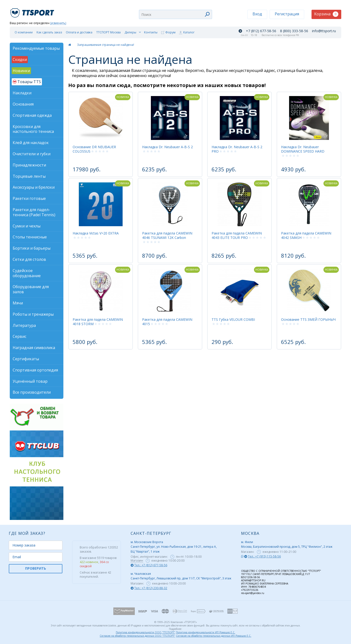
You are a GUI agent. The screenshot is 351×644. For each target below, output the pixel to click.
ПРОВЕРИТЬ (36, 568)
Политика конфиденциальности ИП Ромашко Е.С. (206, 632)
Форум (170, 32)
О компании (24, 32)
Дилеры (130, 32)
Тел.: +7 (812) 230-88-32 (151, 588)
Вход (257, 14)
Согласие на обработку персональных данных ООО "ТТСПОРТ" (137, 636)
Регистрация (287, 14)
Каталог (189, 32)
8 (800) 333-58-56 (294, 31)
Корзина (326, 14)
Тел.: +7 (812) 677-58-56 (151, 565)
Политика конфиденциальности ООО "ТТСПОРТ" (146, 632)
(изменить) (58, 23)
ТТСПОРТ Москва (108, 32)
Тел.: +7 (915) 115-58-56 (264, 556)
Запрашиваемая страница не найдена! (106, 45)
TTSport (33, 11)
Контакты (151, 32)
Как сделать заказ (49, 32)
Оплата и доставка (79, 32)
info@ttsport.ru (324, 31)
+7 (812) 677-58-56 (261, 31)
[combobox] (175, 14)
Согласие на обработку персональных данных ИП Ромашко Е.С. (214, 636)
